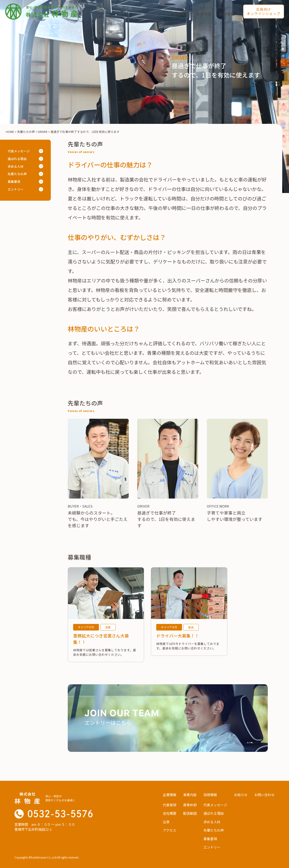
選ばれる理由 (17, 159)
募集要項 (14, 181)
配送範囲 (190, 813)
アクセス (169, 830)
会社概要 (170, 813)
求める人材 (16, 166)
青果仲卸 (190, 805)
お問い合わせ (225, 7)
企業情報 (181, 14)
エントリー (16, 189)
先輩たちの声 (17, 174)
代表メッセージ (19, 151)
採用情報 (227, 14)
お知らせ (206, 7)
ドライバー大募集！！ (178, 636)
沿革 (166, 822)
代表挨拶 (170, 805)
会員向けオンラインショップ (264, 11)
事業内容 (204, 14)
